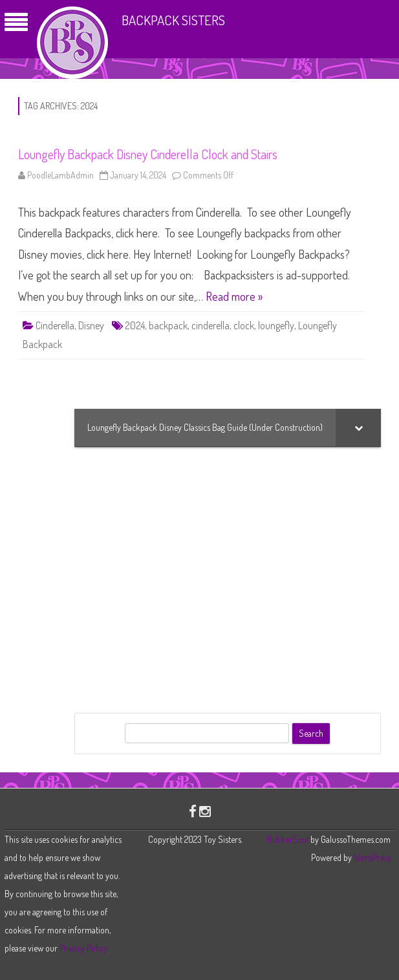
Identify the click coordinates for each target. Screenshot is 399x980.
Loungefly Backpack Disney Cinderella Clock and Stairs (148, 154)
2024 (135, 325)
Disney (91, 325)
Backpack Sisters (173, 20)
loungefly (276, 325)
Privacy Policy (83, 948)
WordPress (371, 857)
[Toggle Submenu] (358, 428)
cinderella (210, 325)
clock (244, 325)
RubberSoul (288, 839)
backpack (168, 325)
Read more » (234, 296)
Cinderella (55, 325)
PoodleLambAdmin (60, 175)
